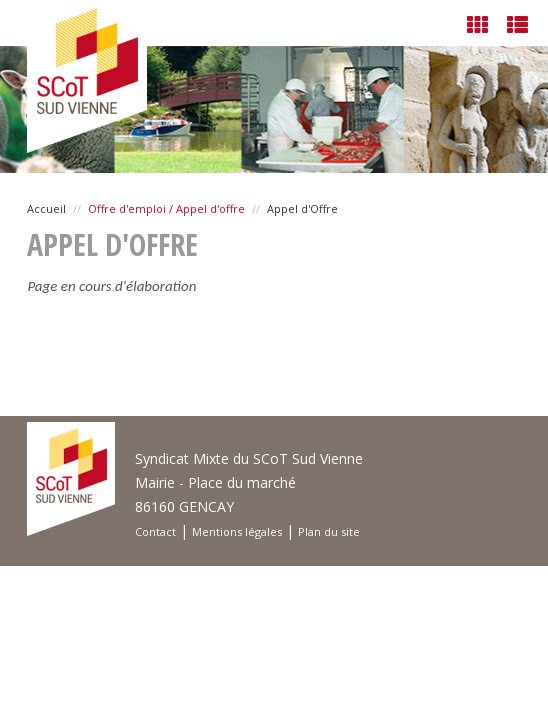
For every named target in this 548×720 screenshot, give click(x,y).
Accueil (46, 208)
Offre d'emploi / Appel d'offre (166, 208)
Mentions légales (237, 531)
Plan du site (329, 531)
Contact (155, 531)
